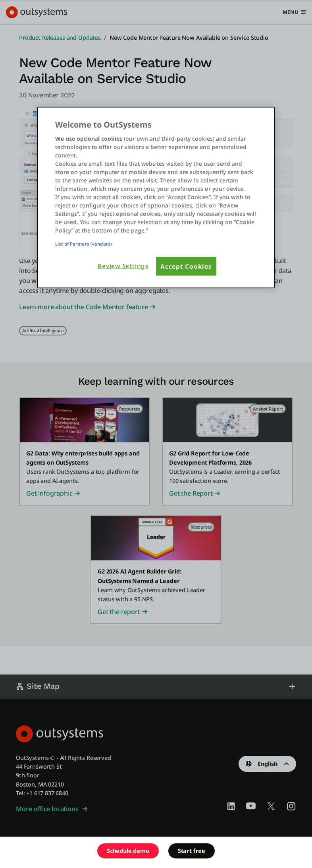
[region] (156, 198)
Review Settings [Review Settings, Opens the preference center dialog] (123, 266)
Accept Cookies (186, 266)
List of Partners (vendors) (84, 243)
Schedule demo (128, 851)
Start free (192, 851)
